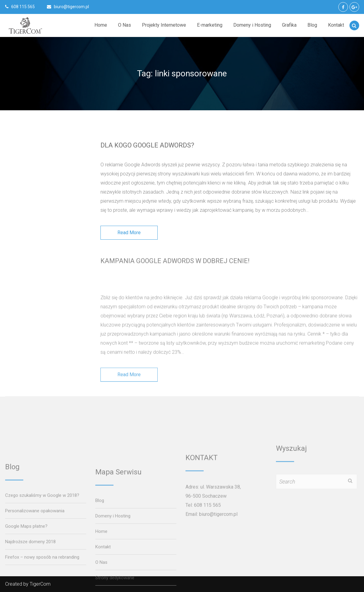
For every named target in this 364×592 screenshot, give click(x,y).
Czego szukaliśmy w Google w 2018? (42, 576)
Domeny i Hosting (252, 25)
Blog (312, 25)
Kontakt (336, 25)
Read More (129, 236)
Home (101, 25)
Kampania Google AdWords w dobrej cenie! (176, 257)
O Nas (125, 25)
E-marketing (210, 25)
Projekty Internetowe (164, 25)
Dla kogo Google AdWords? (148, 145)
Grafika (289, 25)
